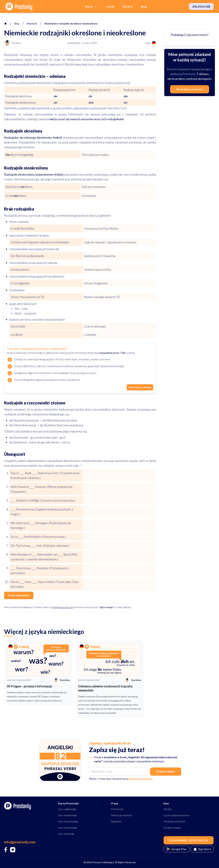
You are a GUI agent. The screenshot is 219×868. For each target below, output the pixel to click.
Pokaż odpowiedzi (19, 595)
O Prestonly (117, 809)
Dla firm (128, 6)
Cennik (110, 6)
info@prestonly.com (63, 607)
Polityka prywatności (121, 815)
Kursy (91, 6)
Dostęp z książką (172, 828)
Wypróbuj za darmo (140, 387)
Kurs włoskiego (66, 834)
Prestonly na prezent (174, 821)
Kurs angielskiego (67, 809)
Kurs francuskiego (68, 828)
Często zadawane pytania (177, 815)
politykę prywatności (141, 779)
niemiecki (32, 24)
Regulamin (116, 821)
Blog (144, 6)
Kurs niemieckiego (68, 815)
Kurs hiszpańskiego (68, 821)
